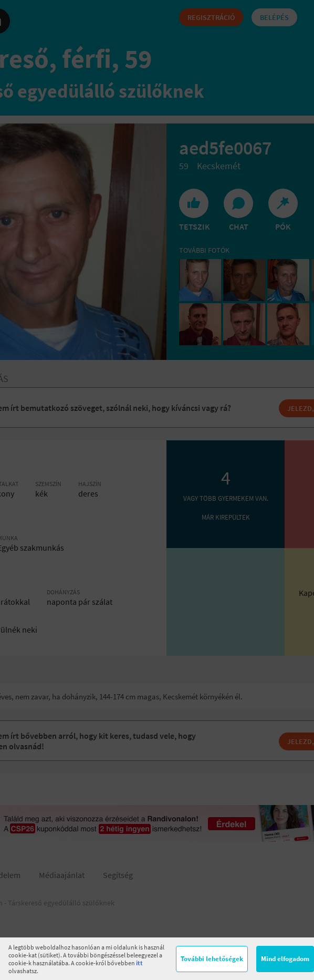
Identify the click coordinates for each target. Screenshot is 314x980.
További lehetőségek (212, 959)
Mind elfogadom (285, 959)
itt (139, 963)
